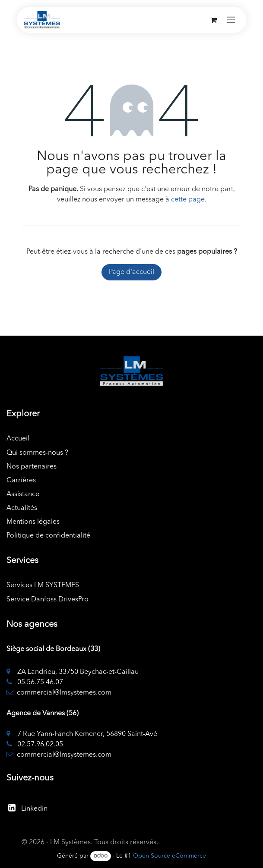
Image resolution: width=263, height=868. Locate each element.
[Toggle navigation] (231, 20)
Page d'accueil (131, 272)
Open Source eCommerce (170, 856)
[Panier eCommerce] (214, 20)
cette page (188, 200)
